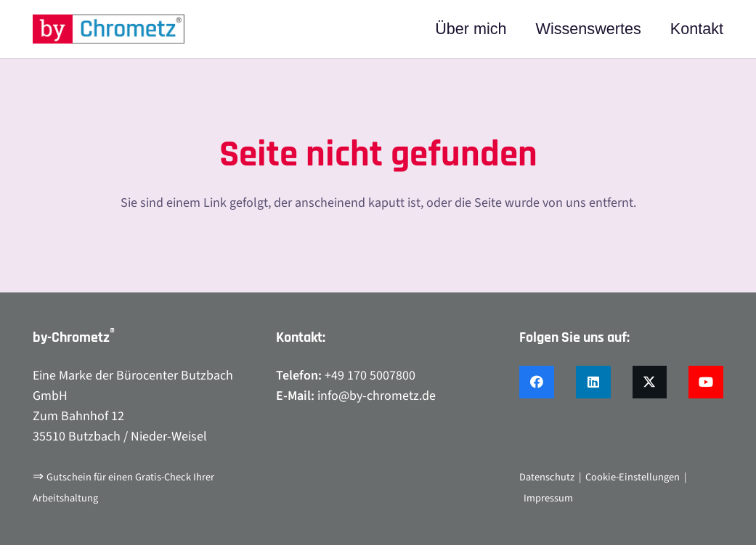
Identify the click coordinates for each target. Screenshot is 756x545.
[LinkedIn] (593, 382)
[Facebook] (537, 382)
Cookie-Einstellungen (633, 477)
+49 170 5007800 (370, 376)
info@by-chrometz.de (377, 396)
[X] (650, 382)
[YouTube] (706, 382)
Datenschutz (547, 477)
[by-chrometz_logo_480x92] (109, 29)
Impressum (548, 498)
